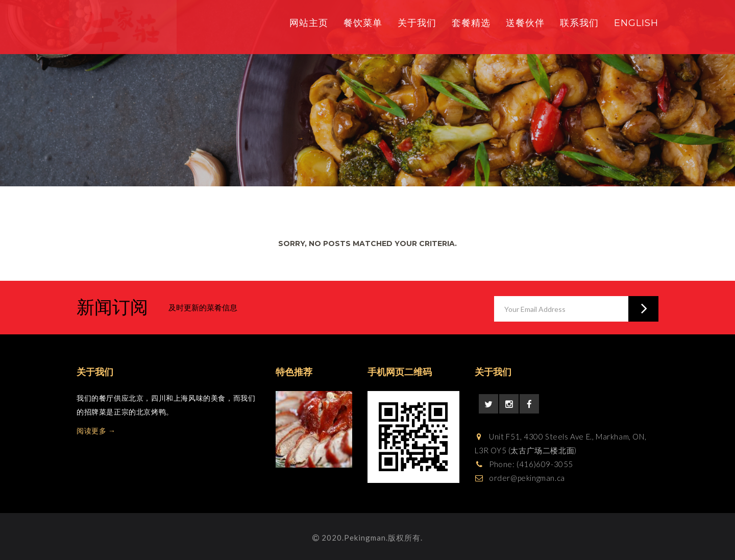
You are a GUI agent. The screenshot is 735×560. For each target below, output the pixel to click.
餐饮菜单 (363, 23)
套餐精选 (471, 23)
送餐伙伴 (525, 23)
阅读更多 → (96, 431)
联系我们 (579, 23)
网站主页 (309, 23)
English (636, 23)
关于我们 (417, 23)
